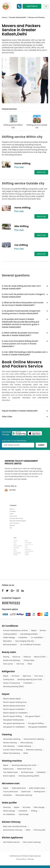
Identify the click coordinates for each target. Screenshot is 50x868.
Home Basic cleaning (12, 739)
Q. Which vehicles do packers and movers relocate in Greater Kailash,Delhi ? (20, 334)
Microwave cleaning (24, 795)
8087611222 (11, 603)
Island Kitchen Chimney (13, 830)
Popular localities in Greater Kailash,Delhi (20, 411)
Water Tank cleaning (12, 753)
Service (43, 630)
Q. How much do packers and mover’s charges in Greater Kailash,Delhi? (23, 296)
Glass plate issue (19, 788)
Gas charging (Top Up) (25, 641)
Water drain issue (24, 769)
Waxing (6, 657)
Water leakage (9, 638)
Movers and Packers (37, 17)
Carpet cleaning (25, 746)
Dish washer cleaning (32, 842)
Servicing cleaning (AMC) (14, 686)
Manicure (17, 657)
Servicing (7, 807)
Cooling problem (10, 634)
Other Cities (7, 417)
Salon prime (8, 664)
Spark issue (26, 792)
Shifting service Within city (13, 122)
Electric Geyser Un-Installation (16, 713)
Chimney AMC (40, 830)
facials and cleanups (12, 660)
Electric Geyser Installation (14, 709)
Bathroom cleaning (34, 750)
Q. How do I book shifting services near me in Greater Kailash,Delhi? (21, 287)
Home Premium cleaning (34, 739)
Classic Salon (29, 660)
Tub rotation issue (11, 772)
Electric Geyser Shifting (13, 716)
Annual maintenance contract (16, 630)
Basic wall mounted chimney (15, 826)
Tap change (23, 814)
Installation (23, 638)
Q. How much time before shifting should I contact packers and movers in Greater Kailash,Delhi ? (20, 344)
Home (4, 17)
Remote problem (10, 645)
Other (30, 664)
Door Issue (39, 676)
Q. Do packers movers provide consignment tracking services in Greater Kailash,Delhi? (21, 312)
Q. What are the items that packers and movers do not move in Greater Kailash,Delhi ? (23, 304)
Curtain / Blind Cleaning (13, 750)
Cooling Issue (9, 679)
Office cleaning (27, 743)
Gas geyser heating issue (14, 720)
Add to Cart (41, 172)
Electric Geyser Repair (12, 699)
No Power (16, 676)
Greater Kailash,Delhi (18, 17)
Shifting (34, 811)
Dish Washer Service (12, 842)
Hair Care (21, 664)
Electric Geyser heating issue (15, 702)
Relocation (8, 641)
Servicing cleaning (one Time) (30, 679)
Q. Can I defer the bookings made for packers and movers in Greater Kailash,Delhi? (24, 353)
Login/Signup (32, 6)
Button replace (9, 776)
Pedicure (28, 657)
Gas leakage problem (29, 634)
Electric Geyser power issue (14, 706)
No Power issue (27, 772)
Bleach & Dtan (40, 657)
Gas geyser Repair (33, 716)
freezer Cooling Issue (12, 683)
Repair (34, 630)
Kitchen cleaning (10, 743)
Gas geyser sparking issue (14, 723)
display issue (9, 769)
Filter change (39, 807)
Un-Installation (37, 638)
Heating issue (40, 792)
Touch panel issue (11, 792)
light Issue (27, 676)
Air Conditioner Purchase (30, 645)
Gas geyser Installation (38, 727)
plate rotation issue (37, 788)
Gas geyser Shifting (36, 723)
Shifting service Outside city (37, 122)
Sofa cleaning (9, 746)
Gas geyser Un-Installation (14, 727)
